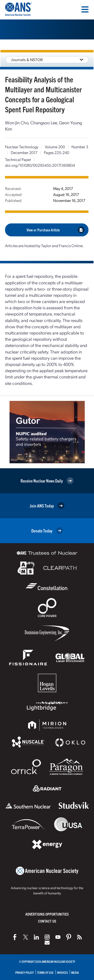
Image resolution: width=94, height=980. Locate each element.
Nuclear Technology (22, 147)
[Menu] (85, 9)
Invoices (62, 972)
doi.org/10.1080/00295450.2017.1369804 (40, 165)
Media (75, 972)
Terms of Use (45, 972)
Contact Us (47, 921)
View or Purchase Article (56, 230)
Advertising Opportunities (47, 914)
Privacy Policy (25, 972)
